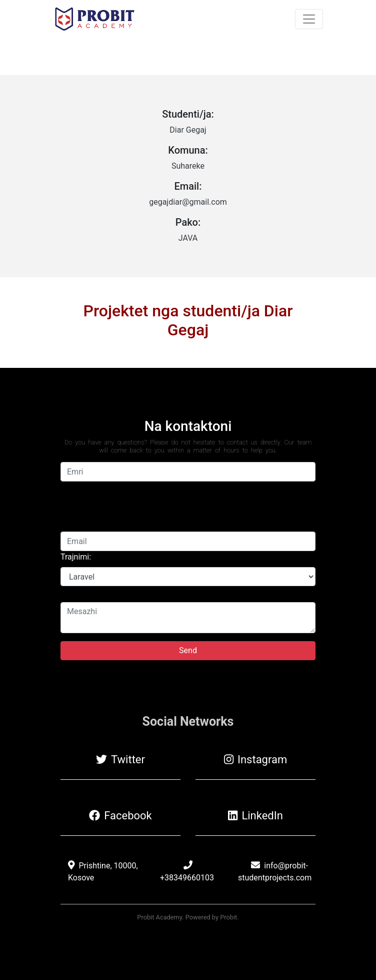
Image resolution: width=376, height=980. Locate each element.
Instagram (256, 760)
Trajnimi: (76, 557)
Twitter (120, 760)
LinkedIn (255, 816)
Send (188, 650)
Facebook (120, 816)
